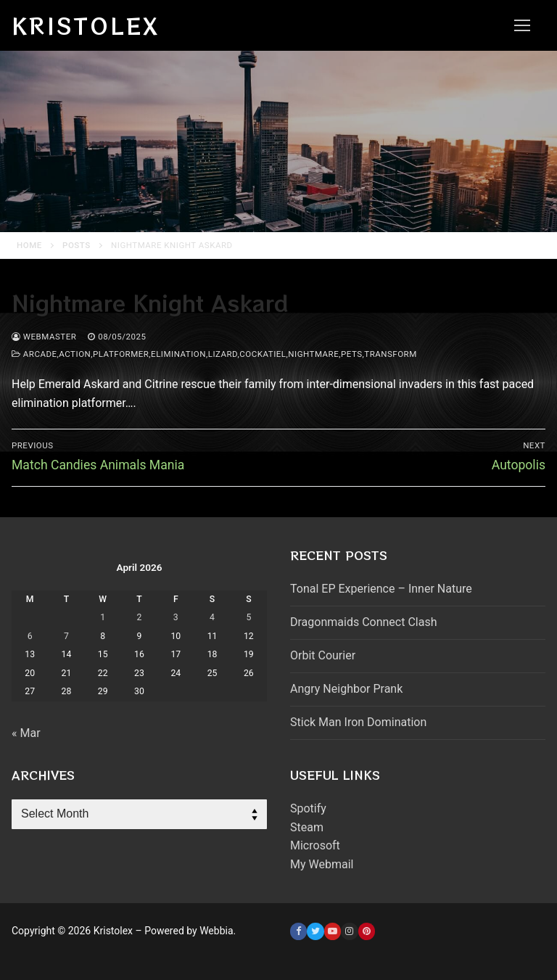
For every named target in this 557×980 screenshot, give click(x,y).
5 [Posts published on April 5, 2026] (248, 617)
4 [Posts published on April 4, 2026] (212, 617)
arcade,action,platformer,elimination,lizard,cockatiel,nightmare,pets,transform (214, 354)
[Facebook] (298, 931)
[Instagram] (349, 931)
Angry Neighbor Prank (346, 689)
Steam (307, 827)
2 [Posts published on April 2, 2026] (140, 617)
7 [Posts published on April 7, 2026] (66, 636)
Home (29, 245)
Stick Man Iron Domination (358, 722)
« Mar (26, 733)
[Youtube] (333, 931)
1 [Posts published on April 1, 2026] (103, 617)
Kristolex (86, 25)
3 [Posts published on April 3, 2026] (176, 617)
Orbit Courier (323, 655)
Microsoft (315, 845)
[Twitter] (315, 931)
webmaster (44, 337)
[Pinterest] (367, 931)
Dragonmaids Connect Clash (363, 622)
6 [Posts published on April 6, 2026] (30, 636)
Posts (77, 245)
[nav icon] (522, 25)
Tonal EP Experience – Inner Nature (381, 589)
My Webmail (322, 864)
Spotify (308, 808)
